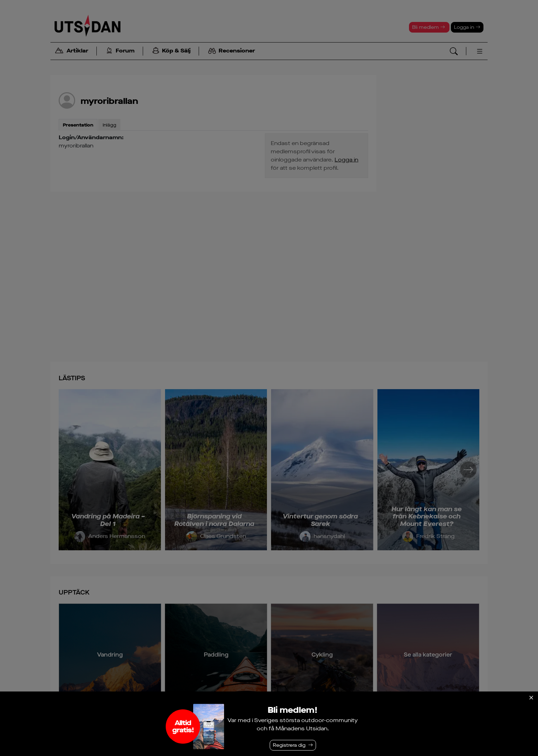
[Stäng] (531, 698)
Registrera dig (289, 745)
